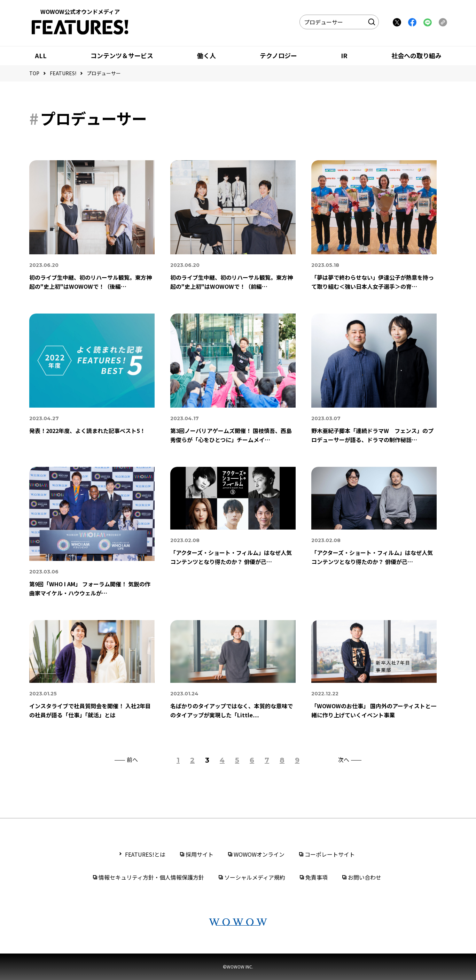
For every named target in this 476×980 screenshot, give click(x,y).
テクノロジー (278, 55)
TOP (34, 73)
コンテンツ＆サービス (122, 55)
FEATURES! (63, 73)
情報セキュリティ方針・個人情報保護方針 (151, 877)
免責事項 (317, 877)
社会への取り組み (416, 55)
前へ (132, 760)
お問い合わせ (365, 877)
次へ (344, 760)
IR (344, 55)
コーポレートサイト (330, 854)
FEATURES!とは (145, 854)
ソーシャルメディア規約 (255, 877)
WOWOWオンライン (259, 854)
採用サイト (200, 854)
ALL (41, 55)
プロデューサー (104, 73)
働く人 (206, 55)
